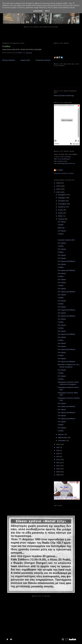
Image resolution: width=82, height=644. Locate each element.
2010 (58, 469)
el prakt (60, 170)
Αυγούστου (62, 207)
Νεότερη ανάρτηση (9, 60)
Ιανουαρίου (62, 441)
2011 (58, 466)
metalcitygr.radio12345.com (66, 163)
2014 (58, 457)
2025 (58, 186)
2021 (58, 447)
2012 (58, 463)
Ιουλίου (61, 210)
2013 (58, 460)
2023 (58, 192)
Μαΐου (60, 216)
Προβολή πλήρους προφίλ (64, 174)
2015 (58, 454)
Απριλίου (61, 219)
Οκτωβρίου (62, 201)
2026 (58, 183)
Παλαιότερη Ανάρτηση (43, 60)
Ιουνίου (61, 213)
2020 (58, 450)
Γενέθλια (61, 225)
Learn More (38, 11)
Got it (47, 11)
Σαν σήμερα (62, 222)
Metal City (61, 228)
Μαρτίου (61, 434)
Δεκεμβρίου (62, 195)
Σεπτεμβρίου (63, 204)
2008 (58, 475)
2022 (58, 444)
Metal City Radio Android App (64, 96)
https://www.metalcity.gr (61, 159)
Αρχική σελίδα (25, 60)
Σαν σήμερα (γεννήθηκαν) (66, 261)
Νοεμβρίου (62, 198)
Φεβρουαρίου (63, 437)
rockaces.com (62, 161)
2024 (58, 189)
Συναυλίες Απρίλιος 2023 (66, 240)
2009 (58, 472)
